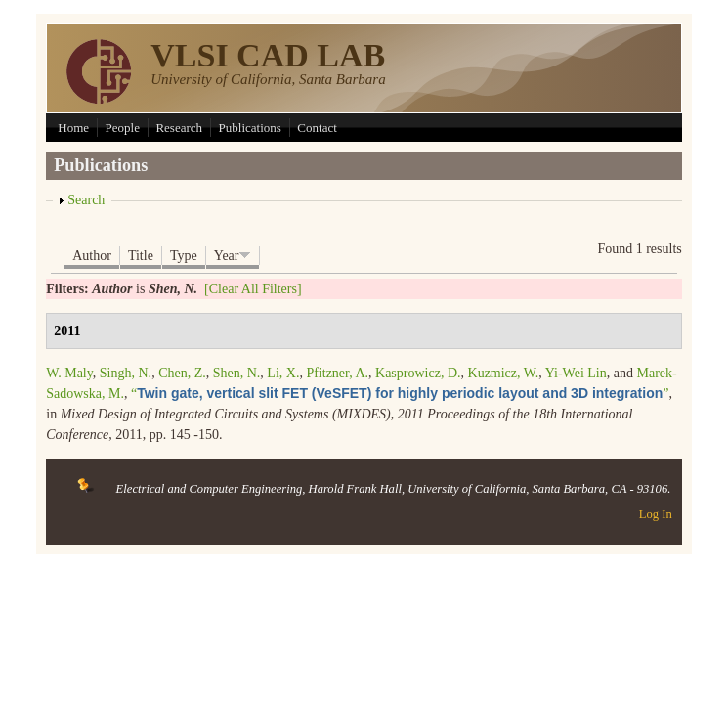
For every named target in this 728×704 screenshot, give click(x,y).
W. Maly (69, 373)
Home (73, 128)
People (123, 128)
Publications (250, 128)
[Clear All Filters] (253, 289)
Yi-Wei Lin (576, 373)
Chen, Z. (182, 373)
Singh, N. (126, 373)
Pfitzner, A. (337, 373)
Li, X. (283, 373)
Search (86, 200)
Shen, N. (237, 373)
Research (179, 128)
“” (400, 394)
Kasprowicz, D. (418, 373)
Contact (317, 128)
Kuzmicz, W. (504, 373)
